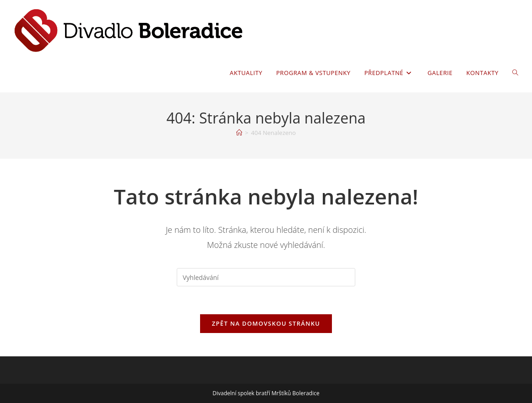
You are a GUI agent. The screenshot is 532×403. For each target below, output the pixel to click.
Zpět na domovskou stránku (266, 323)
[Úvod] (239, 133)
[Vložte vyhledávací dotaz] (266, 277)
